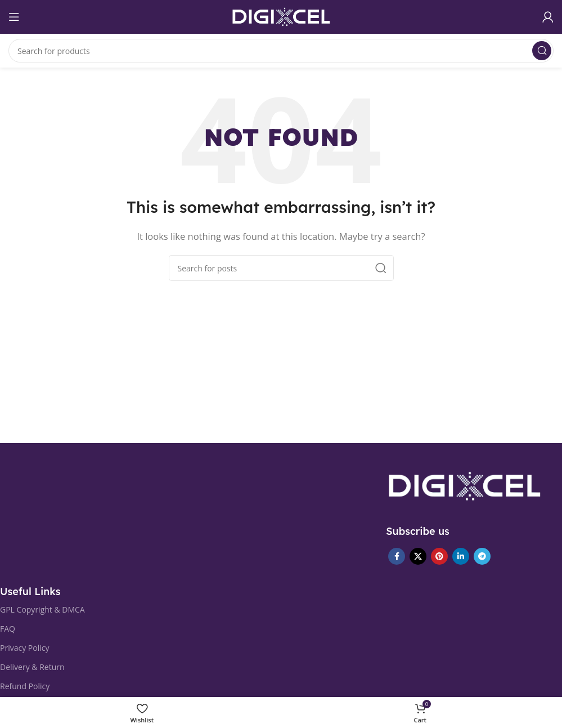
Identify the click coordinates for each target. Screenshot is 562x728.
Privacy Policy (24, 648)
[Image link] (465, 485)
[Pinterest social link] (439, 556)
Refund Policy (25, 686)
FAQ (8, 629)
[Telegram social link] (482, 556)
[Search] (281, 51)
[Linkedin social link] (461, 556)
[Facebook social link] (397, 556)
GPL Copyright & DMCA (42, 609)
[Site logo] (281, 16)
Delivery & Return (32, 667)
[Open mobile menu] (14, 17)
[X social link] (418, 556)
